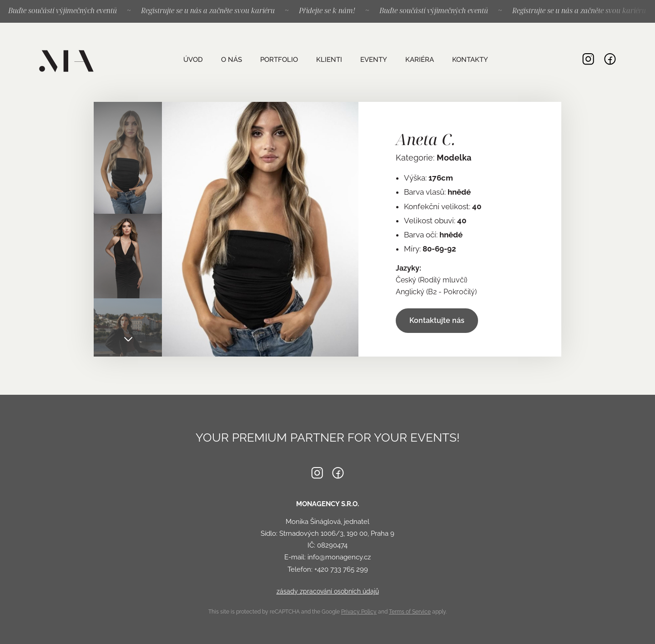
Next (128, 338)
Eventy (373, 60)
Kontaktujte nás (437, 320)
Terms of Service (410, 612)
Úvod (193, 60)
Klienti (329, 60)
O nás (231, 60)
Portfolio (279, 60)
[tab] (128, 158)
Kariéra (419, 60)
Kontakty (470, 60)
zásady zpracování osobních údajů (328, 591)
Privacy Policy (359, 612)
